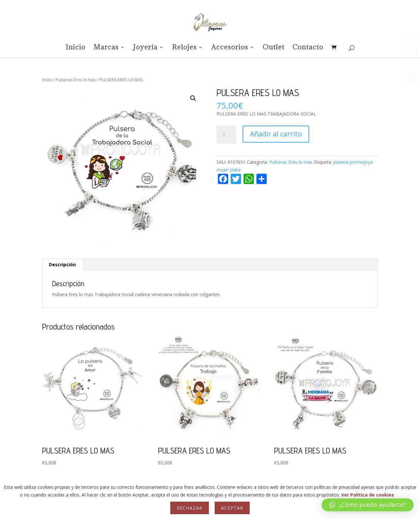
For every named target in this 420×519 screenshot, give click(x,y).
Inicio (76, 48)
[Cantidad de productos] (226, 135)
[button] (193, 98)
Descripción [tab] (62, 264)
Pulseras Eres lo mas (76, 80)
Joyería (145, 48)
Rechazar (190, 508)
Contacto (308, 48)
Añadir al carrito (276, 134)
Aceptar (232, 508)
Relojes (184, 48)
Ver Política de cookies (368, 495)
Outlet (273, 48)
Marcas (106, 48)
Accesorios (230, 48)
